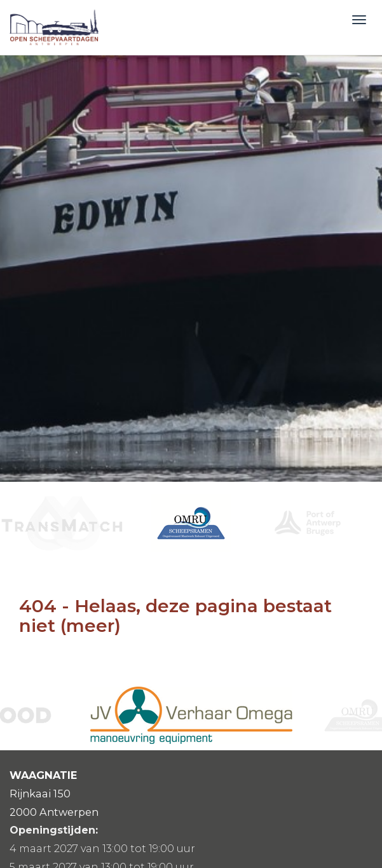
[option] (191, 523)
